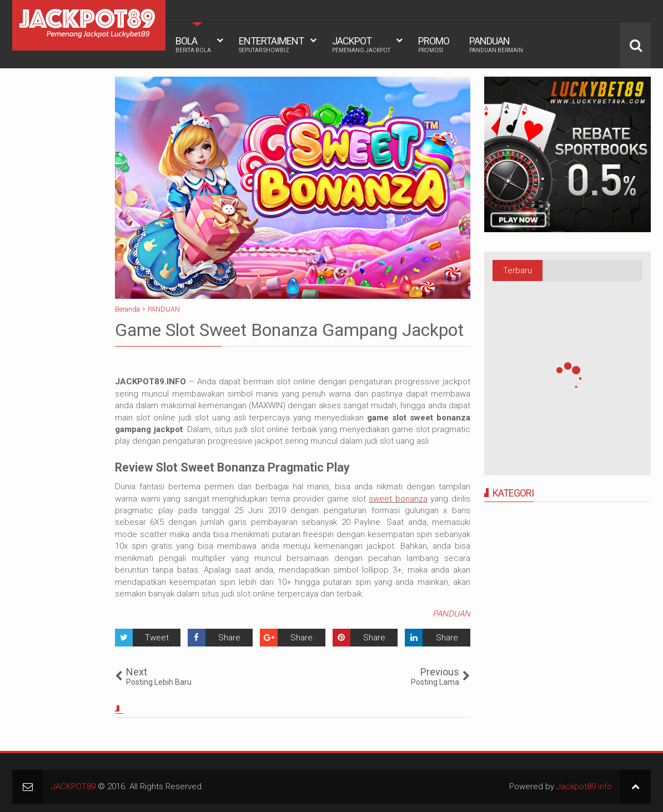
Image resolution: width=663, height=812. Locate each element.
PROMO (434, 44)
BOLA (193, 44)
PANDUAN (496, 44)
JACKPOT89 (73, 786)
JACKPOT (361, 44)
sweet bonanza (398, 499)
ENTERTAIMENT (271, 44)
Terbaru (518, 270)
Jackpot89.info (584, 786)
